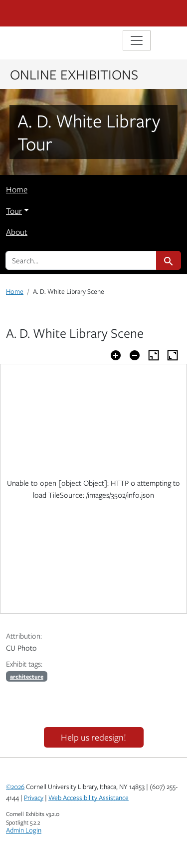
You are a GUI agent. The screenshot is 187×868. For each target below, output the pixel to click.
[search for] (81, 260)
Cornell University (56, 13)
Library (36, 42)
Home (17, 189)
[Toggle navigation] (137, 40)
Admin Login (24, 830)
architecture (27, 676)
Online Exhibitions (74, 74)
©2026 (15, 787)
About (17, 232)
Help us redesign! (93, 737)
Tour (14, 211)
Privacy (34, 798)
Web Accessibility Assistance (89, 798)
